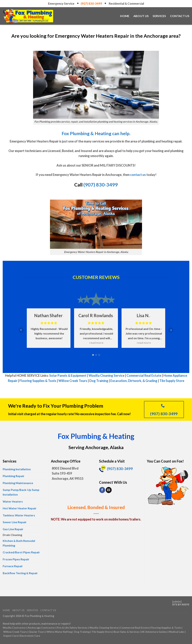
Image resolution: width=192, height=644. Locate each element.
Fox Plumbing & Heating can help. (96, 133)
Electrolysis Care (30, 636)
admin (177, 602)
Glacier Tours (37, 632)
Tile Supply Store (172, 381)
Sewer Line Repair (15, 522)
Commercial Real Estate (144, 375)
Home (125, 16)
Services (159, 16)
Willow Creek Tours (73, 381)
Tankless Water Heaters (19, 515)
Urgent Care (11, 636)
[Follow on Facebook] (102, 490)
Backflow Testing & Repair (20, 573)
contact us (138, 175)
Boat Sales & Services (126, 632)
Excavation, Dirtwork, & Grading (134, 381)
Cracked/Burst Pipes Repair (21, 552)
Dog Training (99, 381)
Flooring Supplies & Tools (38, 381)
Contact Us (180, 16)
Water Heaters (13, 501)
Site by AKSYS (181, 605)
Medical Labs (177, 632)
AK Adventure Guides (154, 632)
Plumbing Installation (17, 469)
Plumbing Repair (14, 476)
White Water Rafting (59, 632)
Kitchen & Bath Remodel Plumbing (19, 543)
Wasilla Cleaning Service (107, 375)
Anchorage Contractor (41, 628)
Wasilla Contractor (14, 628)
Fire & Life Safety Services (72, 628)
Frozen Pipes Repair (16, 559)
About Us (141, 16)
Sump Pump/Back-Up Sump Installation (21, 492)
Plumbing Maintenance (18, 483)
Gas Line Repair (13, 529)
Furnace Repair (13, 566)
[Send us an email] (109, 490)
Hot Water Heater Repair (20, 508)
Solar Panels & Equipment (68, 375)
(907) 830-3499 (92, 3)
